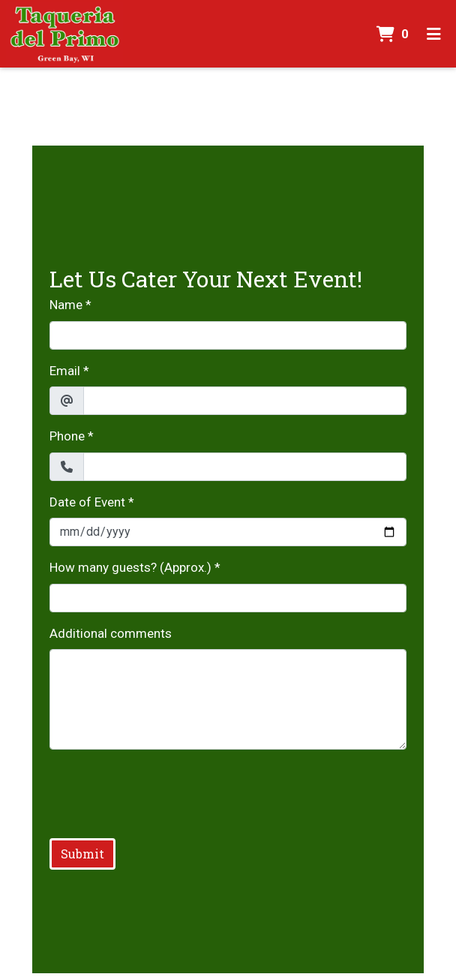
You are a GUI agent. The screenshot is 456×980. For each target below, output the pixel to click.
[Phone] (245, 467)
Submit (82, 854)
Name (66, 305)
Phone (67, 436)
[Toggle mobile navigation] (434, 34)
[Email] (245, 401)
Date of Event (87, 502)
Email (65, 371)
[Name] (228, 335)
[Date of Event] (228, 532)
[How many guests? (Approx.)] (228, 598)
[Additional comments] (228, 699)
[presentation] (163, 791)
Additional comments (111, 633)
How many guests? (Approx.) (130, 567)
